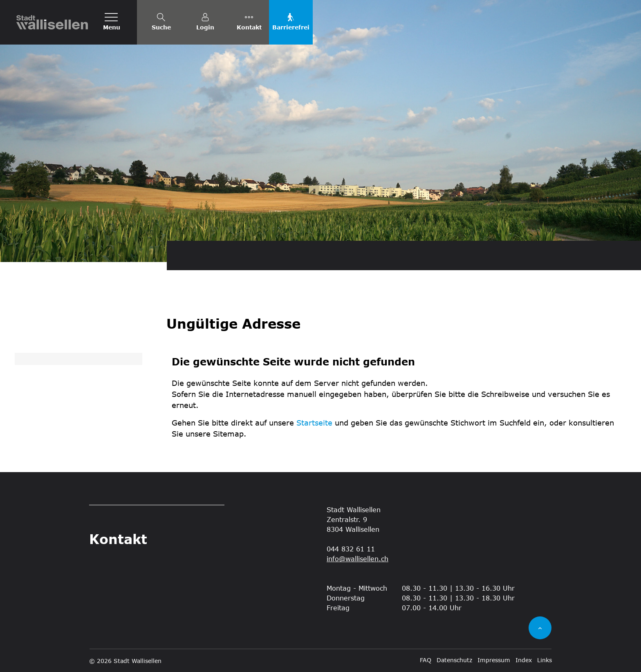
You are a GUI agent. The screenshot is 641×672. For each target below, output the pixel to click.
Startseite (314, 423)
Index (524, 660)
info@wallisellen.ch (357, 559)
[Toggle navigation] (112, 22)
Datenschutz (454, 660)
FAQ (426, 660)
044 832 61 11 (351, 549)
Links (545, 660)
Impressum (494, 660)
